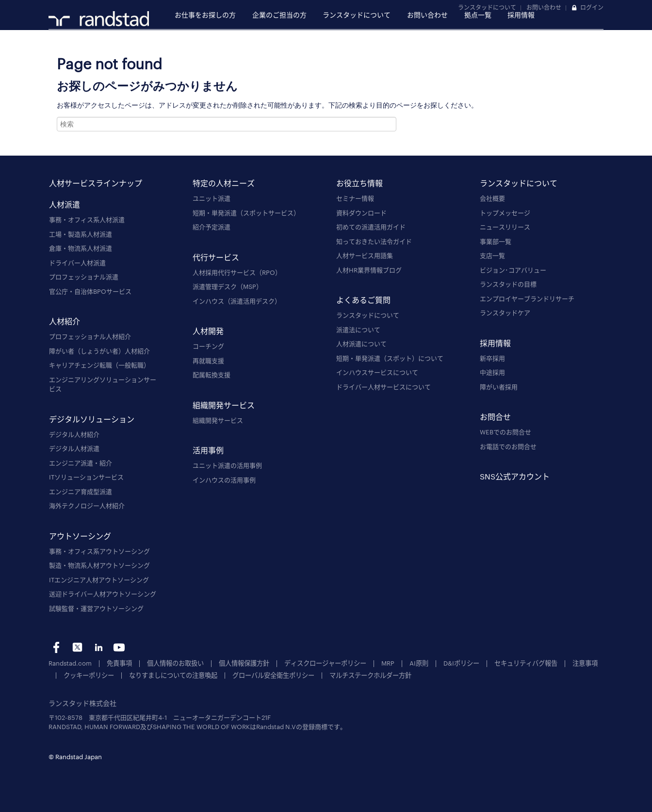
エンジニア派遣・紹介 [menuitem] (81, 463)
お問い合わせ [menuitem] (427, 15)
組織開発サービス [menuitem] (224, 405)
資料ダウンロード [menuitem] (361, 213)
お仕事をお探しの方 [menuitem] (205, 15)
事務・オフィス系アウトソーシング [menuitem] (99, 551)
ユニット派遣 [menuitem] (212, 198)
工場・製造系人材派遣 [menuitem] (81, 234)
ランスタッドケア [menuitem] (505, 313)
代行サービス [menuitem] (216, 257)
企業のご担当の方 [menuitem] (279, 15)
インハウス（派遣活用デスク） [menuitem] (237, 301)
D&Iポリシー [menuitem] (461, 663)
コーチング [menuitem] (208, 346)
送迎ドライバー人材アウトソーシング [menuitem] (103, 594)
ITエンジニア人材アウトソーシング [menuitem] (99, 580)
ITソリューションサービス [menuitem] (86, 477)
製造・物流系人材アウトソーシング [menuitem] (99, 565)
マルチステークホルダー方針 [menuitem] (370, 675)
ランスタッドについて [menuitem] (357, 15)
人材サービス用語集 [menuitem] (365, 255)
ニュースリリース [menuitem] (505, 227)
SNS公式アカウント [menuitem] (515, 476)
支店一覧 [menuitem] (492, 255)
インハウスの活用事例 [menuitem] (224, 480)
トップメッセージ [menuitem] (505, 213)
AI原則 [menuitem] (419, 663)
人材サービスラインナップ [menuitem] (96, 183)
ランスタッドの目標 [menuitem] (508, 284)
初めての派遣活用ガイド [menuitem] (371, 227)
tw (77, 647)
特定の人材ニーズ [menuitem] (224, 183)
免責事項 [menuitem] (119, 663)
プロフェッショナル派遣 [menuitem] (84, 277)
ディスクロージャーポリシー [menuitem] (325, 663)
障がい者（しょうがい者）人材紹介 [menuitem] (99, 351)
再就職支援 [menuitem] (208, 361)
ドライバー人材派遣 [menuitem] (77, 263)
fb (57, 647)
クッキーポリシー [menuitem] (89, 675)
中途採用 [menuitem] (492, 372)
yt (119, 647)
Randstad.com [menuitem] (70, 663)
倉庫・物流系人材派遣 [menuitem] (81, 248)
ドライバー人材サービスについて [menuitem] (383, 387)
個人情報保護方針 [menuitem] (244, 663)
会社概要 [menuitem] (492, 198)
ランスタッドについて (487, 7)
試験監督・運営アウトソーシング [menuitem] (96, 608)
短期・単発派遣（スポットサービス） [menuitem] (246, 213)
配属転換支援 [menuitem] (212, 375)
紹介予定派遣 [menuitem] (212, 227)
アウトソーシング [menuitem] (80, 536)
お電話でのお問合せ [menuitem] (508, 446)
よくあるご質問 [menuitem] (363, 300)
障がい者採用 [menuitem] (499, 387)
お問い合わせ (544, 7)
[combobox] (227, 124)
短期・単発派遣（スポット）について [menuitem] (390, 358)
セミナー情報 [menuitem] (355, 198)
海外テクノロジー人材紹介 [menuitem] (87, 506)
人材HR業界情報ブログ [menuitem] (369, 270)
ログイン (592, 7)
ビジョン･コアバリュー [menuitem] (513, 270)
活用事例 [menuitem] (208, 450)
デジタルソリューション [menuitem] (92, 419)
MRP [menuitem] (388, 663)
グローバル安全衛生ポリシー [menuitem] (273, 675)
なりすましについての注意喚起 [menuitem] (173, 675)
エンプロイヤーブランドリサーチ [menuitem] (527, 299)
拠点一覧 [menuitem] (478, 15)
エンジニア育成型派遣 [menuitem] (81, 492)
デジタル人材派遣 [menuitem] (74, 448)
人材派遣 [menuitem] (65, 204)
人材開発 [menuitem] (208, 331)
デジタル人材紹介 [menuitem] (74, 434)
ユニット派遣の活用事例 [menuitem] (227, 465)
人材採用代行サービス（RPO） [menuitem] (237, 272)
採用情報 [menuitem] (521, 15)
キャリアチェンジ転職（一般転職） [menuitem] (99, 365)
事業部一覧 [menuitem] (496, 241)
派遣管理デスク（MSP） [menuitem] (228, 287)
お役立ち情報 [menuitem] (359, 183)
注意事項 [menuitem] (585, 663)
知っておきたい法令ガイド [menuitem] (374, 241)
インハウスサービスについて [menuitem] (377, 372)
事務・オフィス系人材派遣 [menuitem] (87, 220)
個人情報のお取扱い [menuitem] (175, 663)
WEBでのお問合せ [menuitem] (505, 432)
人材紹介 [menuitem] (65, 321)
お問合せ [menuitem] (495, 417)
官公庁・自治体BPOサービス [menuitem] (90, 291)
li (98, 647)
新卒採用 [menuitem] (492, 358)
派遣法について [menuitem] (358, 330)
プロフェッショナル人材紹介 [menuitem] (90, 336)
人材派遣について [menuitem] (361, 344)
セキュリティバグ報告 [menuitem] (526, 663)
